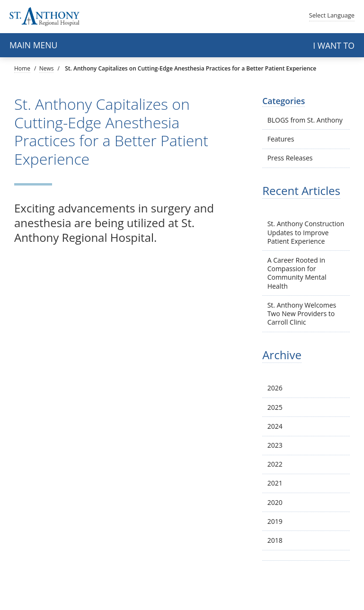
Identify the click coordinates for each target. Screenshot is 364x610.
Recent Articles (301, 190)
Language (332, 15)
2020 (275, 502)
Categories (284, 101)
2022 (275, 464)
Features (281, 139)
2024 (275, 426)
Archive (282, 355)
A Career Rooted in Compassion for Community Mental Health (297, 273)
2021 (275, 483)
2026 (275, 388)
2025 (275, 407)
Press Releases (290, 158)
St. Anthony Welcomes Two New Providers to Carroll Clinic (302, 314)
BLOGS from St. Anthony (305, 120)
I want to (334, 45)
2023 (275, 445)
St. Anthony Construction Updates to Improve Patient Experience (306, 232)
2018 (275, 540)
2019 (275, 521)
